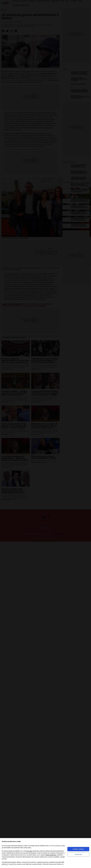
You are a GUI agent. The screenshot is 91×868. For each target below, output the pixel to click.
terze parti (29, 851)
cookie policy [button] (27, 848)
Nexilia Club (78, 854)
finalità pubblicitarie (51, 855)
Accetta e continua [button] (78, 849)
